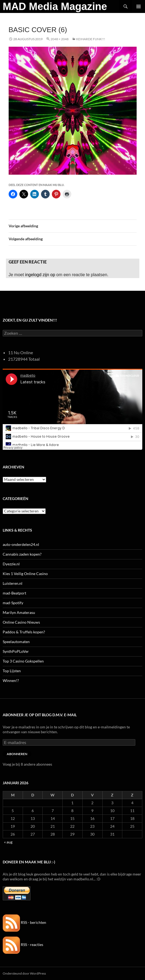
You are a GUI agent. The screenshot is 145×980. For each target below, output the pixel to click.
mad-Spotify (13, 603)
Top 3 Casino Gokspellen (23, 661)
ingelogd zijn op (40, 275)
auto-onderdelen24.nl (21, 544)
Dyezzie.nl (11, 564)
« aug (8, 842)
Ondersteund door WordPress (24, 973)
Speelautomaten (16, 642)
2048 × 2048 (60, 39)
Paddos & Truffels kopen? (24, 632)
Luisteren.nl (13, 583)
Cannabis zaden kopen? (22, 554)
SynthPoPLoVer (16, 651)
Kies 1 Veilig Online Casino (25, 574)
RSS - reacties (23, 944)
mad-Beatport (14, 593)
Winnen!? (11, 680)
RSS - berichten (24, 922)
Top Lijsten (12, 671)
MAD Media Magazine (55, 6)
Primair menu (139, 6)
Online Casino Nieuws (21, 622)
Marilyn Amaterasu (19, 612)
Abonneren (17, 754)
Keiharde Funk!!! (91, 39)
